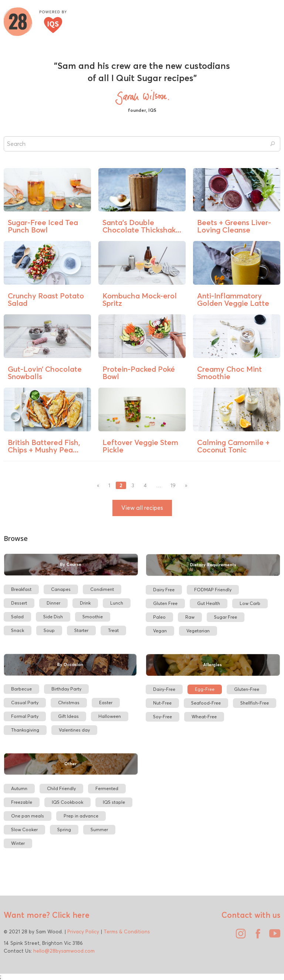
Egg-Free (205, 689)
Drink (85, 603)
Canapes (61, 589)
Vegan (160, 631)
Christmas (69, 703)
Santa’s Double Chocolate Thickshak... (142, 226)
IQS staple (114, 802)
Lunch (117, 603)
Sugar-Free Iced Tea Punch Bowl (43, 226)
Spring (64, 830)
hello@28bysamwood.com (64, 951)
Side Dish (53, 617)
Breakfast (21, 589)
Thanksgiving (25, 730)
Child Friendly (61, 788)
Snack (18, 630)
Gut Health (209, 603)
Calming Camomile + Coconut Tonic (233, 446)
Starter (81, 630)
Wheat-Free (204, 717)
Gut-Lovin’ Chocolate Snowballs (45, 373)
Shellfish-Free (255, 703)
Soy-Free (163, 717)
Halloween (110, 716)
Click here (70, 915)
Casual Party (25, 703)
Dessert (19, 603)
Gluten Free (165, 603)
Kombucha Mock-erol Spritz (140, 299)
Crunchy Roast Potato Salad (46, 299)
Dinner (53, 603)
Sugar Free (226, 617)
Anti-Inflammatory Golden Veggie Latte (233, 299)
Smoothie (93, 617)
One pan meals (28, 816)
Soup (49, 630)
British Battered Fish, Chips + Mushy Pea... (44, 446)
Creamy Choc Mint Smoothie (229, 373)
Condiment (102, 589)
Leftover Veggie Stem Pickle (140, 446)
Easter (106, 703)
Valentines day (74, 730)
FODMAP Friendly (213, 590)
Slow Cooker (24, 830)
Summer (99, 830)
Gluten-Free (247, 689)
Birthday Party (66, 689)
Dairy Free (164, 590)
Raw (190, 617)
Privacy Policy (83, 931)
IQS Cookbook (67, 802)
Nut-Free (162, 703)
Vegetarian (198, 631)
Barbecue (21, 689)
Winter (18, 843)
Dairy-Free (164, 689)
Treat (113, 630)
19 (173, 486)
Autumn (19, 788)
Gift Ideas (68, 716)
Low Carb (250, 603)
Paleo (159, 617)
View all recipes (142, 508)
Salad (17, 617)
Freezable (22, 802)
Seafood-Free (206, 703)
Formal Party (25, 716)
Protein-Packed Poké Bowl (139, 373)
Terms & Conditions (127, 931)
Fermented (107, 788)
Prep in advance (81, 816)
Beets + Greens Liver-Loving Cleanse (234, 226)
